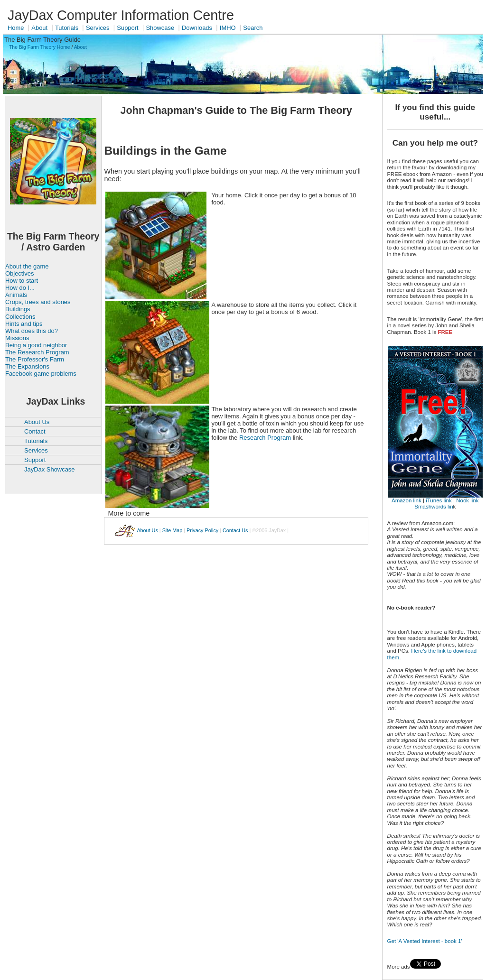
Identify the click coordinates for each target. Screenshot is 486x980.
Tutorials (67, 28)
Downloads (197, 28)
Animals (16, 295)
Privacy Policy (202, 530)
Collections (20, 317)
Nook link (467, 500)
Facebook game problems (41, 374)
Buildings (18, 309)
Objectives (19, 273)
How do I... (20, 288)
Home (16, 28)
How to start (22, 281)
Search (253, 28)
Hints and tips (24, 324)
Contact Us (235, 530)
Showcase (160, 28)
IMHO (228, 28)
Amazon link (407, 500)
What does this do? (32, 331)
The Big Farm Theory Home (40, 47)
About (39, 28)
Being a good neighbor (36, 345)
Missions (17, 338)
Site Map (173, 530)
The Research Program (37, 352)
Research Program (265, 438)
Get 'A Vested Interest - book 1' (425, 941)
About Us (37, 422)
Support (127, 28)
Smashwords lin (434, 507)
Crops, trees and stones (38, 302)
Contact (35, 431)
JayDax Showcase (50, 469)
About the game (27, 266)
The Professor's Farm (35, 359)
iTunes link (439, 500)
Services (98, 28)
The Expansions (27, 366)
